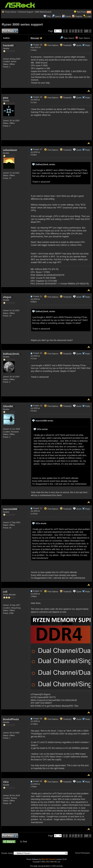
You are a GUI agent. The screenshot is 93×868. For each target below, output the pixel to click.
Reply (88, 45)
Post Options (51, 45)
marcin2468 (11, 509)
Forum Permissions (83, 853)
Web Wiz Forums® (49, 859)
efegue (8, 297)
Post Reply (9, 31)
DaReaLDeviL (12, 354)
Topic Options (83, 38)
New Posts (81, 12)
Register (79, 16)
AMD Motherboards (43, 12)
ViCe (7, 782)
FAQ (49, 16)
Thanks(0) (66, 45)
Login (89, 16)
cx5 (6, 592)
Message (35, 38)
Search (58, 16)
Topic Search (67, 38)
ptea (6, 98)
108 (86, 31)
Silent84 (9, 406)
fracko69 (9, 45)
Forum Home (11, 12)
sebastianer (11, 150)
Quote (79, 45)
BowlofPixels (12, 719)
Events (67, 16)
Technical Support (26, 12)
